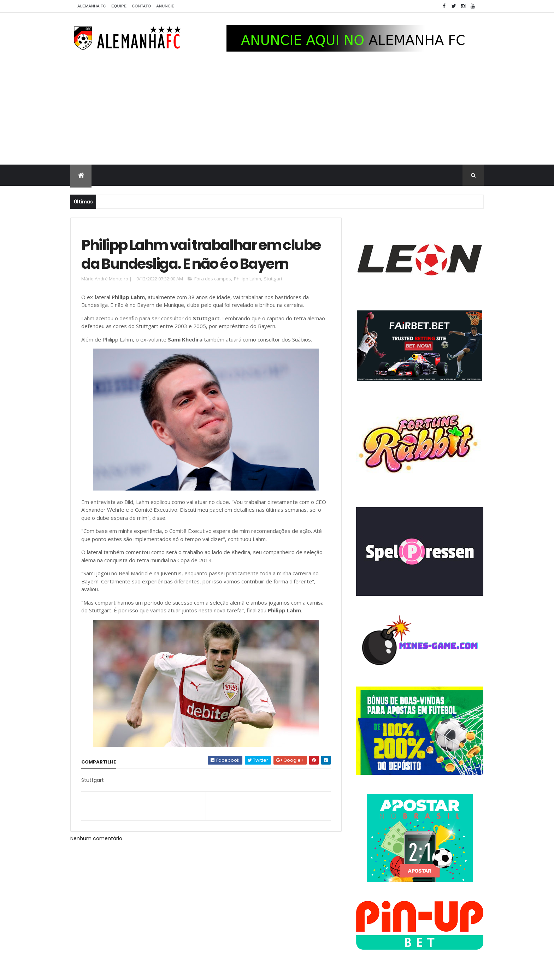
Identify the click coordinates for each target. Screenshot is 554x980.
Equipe (119, 6)
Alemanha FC (92, 6)
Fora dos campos (213, 279)
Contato (141, 6)
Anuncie (165, 6)
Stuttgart (273, 279)
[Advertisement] (277, 112)
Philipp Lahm (247, 279)
